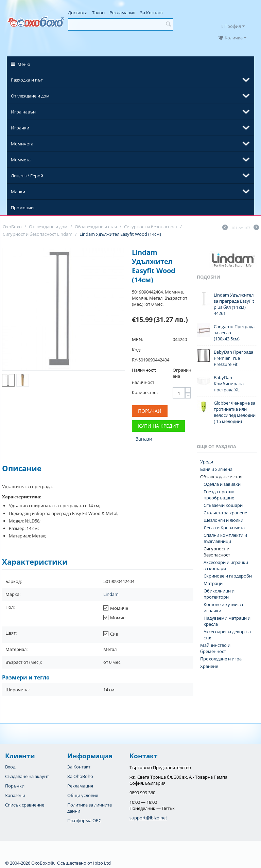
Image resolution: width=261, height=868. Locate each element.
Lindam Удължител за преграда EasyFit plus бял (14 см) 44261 (234, 304)
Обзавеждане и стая (221, 477)
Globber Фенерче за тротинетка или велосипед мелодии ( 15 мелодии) (235, 412)
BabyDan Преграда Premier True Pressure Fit (233, 358)
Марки (18, 192)
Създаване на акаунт (27, 776)
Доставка (78, 13)
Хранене (209, 666)
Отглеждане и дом (30, 96)
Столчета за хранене (225, 513)
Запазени (15, 795)
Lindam (111, 594)
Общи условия (83, 795)
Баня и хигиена (216, 469)
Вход (10, 767)
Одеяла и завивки (222, 484)
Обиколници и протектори (219, 594)
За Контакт (152, 13)
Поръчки (15, 786)
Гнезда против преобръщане (219, 495)
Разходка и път (27, 80)
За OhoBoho (80, 776)
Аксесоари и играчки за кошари (226, 565)
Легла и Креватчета (224, 528)
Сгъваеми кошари (223, 505)
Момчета (21, 160)
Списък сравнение (25, 805)
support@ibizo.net (148, 818)
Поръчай (150, 411)
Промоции (22, 208)
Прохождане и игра (221, 659)
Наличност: (144, 370)
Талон (98, 13)
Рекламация (122, 13)
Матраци (213, 583)
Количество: (145, 392)
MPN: (137, 339)
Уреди (207, 462)
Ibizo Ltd (102, 863)
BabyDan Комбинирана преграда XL (229, 384)
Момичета (22, 144)
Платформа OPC (84, 820)
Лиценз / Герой (27, 176)
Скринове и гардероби (228, 576)
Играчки (20, 128)
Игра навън (23, 112)
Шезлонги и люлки (223, 520)
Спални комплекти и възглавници (225, 538)
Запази (144, 439)
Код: (136, 350)
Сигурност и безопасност (217, 552)
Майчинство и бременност (215, 648)
